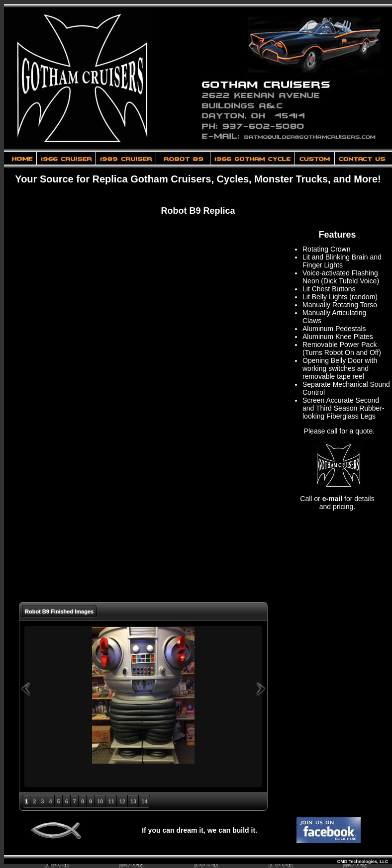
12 (122, 801)
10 (100, 801)
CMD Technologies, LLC (365, 862)
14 (144, 801)
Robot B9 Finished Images (59, 611)
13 (133, 801)
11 (111, 801)
